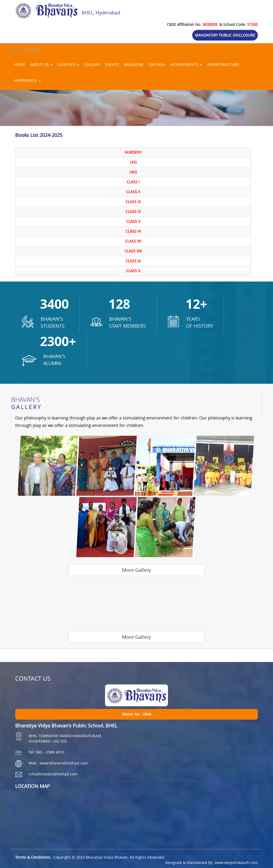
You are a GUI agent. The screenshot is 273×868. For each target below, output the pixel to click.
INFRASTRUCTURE (223, 64)
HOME (19, 64)
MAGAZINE (134, 64)
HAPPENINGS (27, 80)
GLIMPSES (69, 64)
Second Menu (27, 50)
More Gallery (136, 570)
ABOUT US (41, 64)
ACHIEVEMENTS (186, 64)
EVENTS (112, 64)
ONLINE (157, 64)
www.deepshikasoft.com (236, 863)
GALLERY (92, 64)
